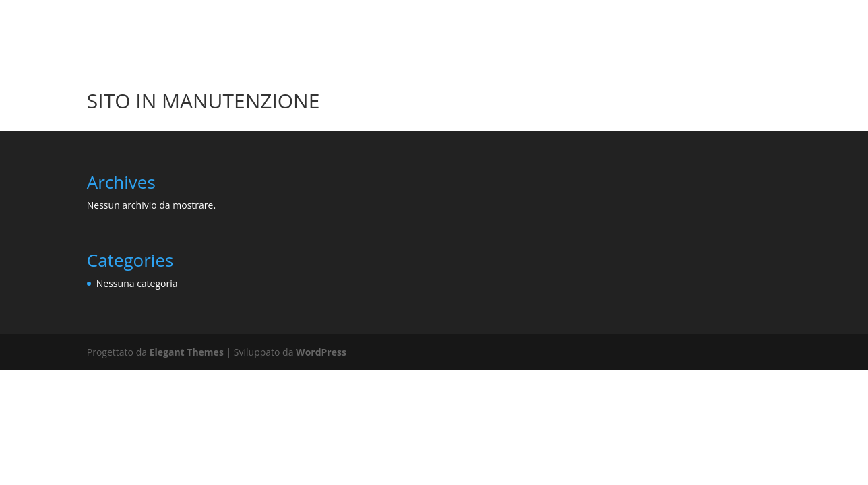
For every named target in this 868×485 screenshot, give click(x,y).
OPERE (746, 15)
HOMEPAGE (669, 15)
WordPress (321, 352)
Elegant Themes (187, 352)
